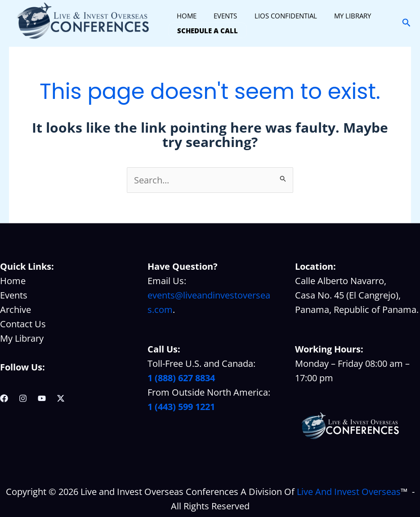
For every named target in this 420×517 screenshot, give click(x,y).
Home (13, 281)
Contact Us (23, 324)
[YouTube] (42, 398)
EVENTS (220, 16)
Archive (16, 310)
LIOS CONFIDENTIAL (276, 16)
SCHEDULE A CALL (206, 30)
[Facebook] (4, 398)
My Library (22, 338)
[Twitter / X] (61, 398)
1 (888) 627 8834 (181, 378)
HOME (185, 16)
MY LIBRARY (340, 16)
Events (14, 295)
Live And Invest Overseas (349, 492)
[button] (407, 23)
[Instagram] (23, 398)
